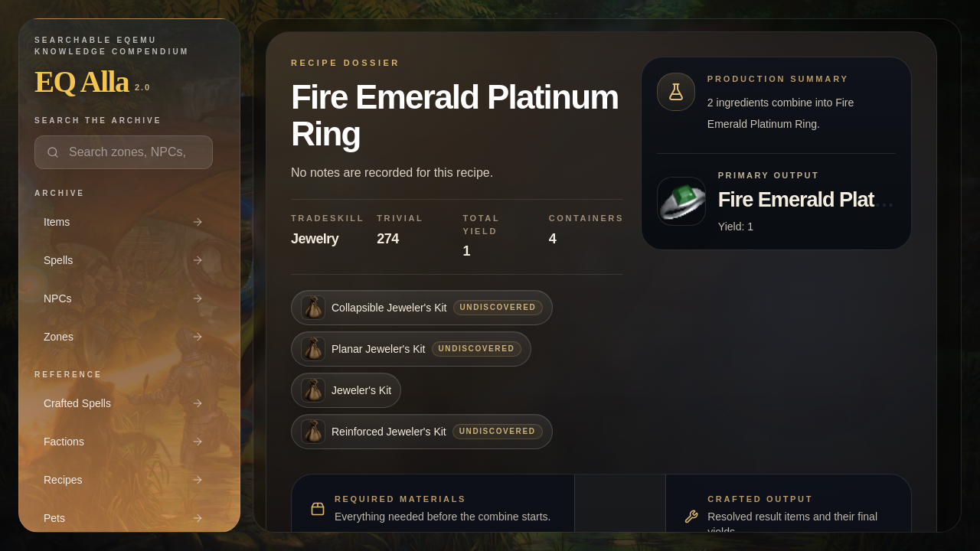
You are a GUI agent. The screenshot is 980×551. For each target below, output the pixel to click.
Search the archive (98, 121)
